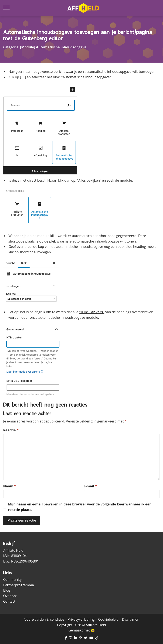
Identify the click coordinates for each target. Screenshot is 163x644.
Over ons (10, 596)
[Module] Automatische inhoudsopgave (53, 47)
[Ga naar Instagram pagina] (70, 638)
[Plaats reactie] (22, 521)
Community (12, 579)
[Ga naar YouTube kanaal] (91, 638)
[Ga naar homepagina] (83, 8)
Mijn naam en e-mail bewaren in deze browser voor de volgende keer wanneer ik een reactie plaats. (80, 507)
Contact (9, 601)
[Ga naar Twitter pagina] (86, 638)
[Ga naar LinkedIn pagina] (76, 638)
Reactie (11, 430)
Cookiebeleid (108, 619)
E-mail (90, 486)
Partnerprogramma (19, 585)
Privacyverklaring (81, 619)
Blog (7, 590)
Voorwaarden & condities (44, 619)
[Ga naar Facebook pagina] (66, 638)
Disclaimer (130, 619)
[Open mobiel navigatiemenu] (6, 8)
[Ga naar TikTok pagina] (97, 638)
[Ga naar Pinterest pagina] (80, 638)
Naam (10, 486)
